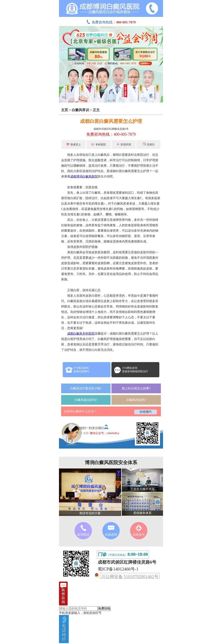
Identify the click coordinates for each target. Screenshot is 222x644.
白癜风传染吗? (136, 400)
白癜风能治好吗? (86, 400)
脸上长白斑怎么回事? (136, 388)
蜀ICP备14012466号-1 (118, 569)
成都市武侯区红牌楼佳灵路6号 (111, 129)
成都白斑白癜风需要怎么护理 (111, 121)
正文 (96, 110)
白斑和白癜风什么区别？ (80, 411)
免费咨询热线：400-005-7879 (111, 134)
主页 (65, 110)
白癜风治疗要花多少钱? (86, 388)
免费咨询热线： (111, 22)
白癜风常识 (80, 110)
